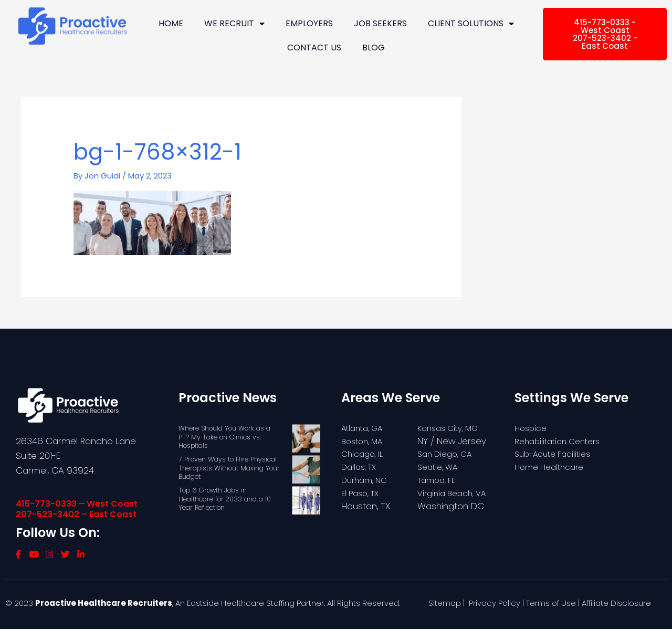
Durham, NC (367, 479)
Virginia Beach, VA (455, 492)
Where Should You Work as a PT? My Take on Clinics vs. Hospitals (225, 437)
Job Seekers (380, 23)
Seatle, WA (440, 467)
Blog (374, 48)
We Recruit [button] (234, 24)
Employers (309, 23)
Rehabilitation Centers (561, 440)
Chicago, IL (364, 454)
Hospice (532, 427)
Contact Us (314, 48)
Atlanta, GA (365, 427)
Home (171, 23)
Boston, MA (364, 440)
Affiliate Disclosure (616, 604)
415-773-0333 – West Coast (77, 503)
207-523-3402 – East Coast (76, 514)
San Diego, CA (448, 454)
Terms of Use (551, 604)
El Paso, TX (363, 492)
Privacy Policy (495, 604)
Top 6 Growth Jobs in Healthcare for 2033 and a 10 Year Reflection (226, 498)
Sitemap (445, 604)
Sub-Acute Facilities (557, 454)
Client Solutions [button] (471, 24)
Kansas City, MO (451, 427)
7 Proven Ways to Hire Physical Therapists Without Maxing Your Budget (230, 468)
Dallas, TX (361, 467)
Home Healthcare (553, 467)
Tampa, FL (439, 479)
